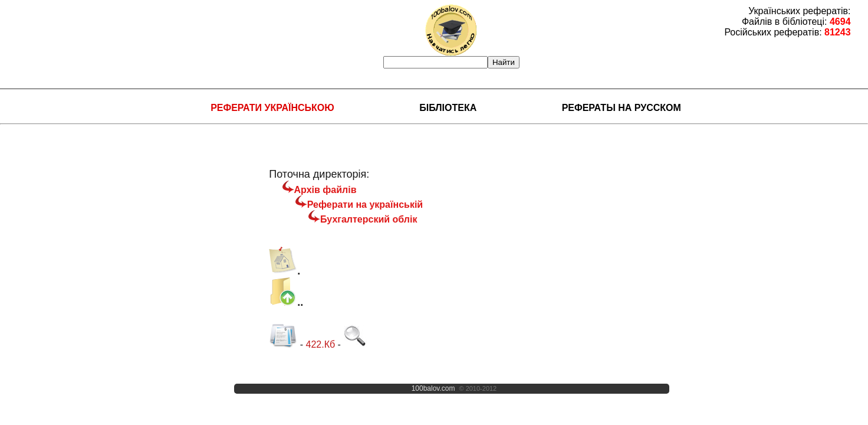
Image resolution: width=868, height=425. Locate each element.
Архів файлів (325, 190)
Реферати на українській (365, 205)
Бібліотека (448, 108)
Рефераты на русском (622, 108)
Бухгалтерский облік (369, 219)
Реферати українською (272, 108)
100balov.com (433, 388)
